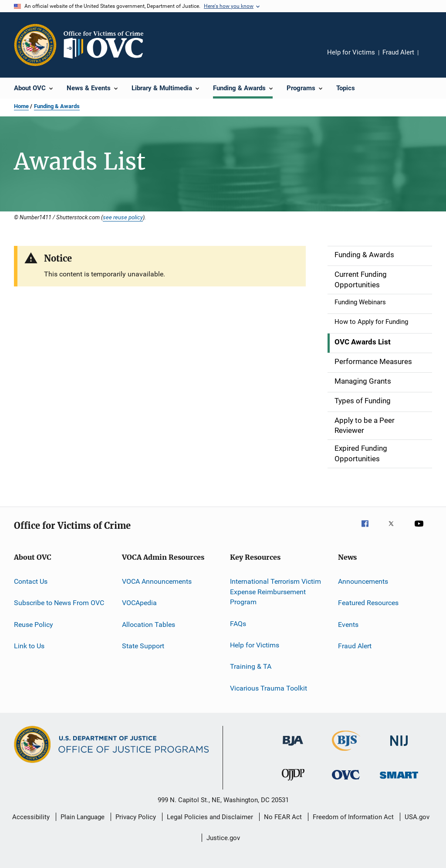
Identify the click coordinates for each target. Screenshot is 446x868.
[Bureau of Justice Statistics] (346, 752)
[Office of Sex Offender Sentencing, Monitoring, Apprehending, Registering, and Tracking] (399, 780)
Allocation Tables (149, 624)
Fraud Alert (398, 52)
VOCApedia (139, 603)
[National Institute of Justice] (399, 747)
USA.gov (417, 817)
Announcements (363, 581)
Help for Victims (351, 52)
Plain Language (83, 817)
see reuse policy (123, 217)
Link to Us (29, 646)
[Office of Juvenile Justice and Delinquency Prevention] (293, 782)
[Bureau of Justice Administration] (293, 747)
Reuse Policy (34, 624)
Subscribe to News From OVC (59, 603)
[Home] (107, 45)
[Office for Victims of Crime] (346, 781)
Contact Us (31, 581)
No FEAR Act (283, 817)
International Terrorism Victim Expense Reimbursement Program (275, 592)
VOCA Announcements (157, 581)
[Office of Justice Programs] (35, 45)
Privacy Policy (136, 817)
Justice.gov (223, 838)
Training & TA (251, 666)
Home (21, 106)
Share (432, 58)
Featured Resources (368, 603)
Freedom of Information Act (353, 817)
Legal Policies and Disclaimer (210, 817)
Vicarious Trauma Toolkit (269, 688)
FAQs (238, 623)
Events (348, 624)
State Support (143, 646)
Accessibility (31, 817)
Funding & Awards (57, 106)
